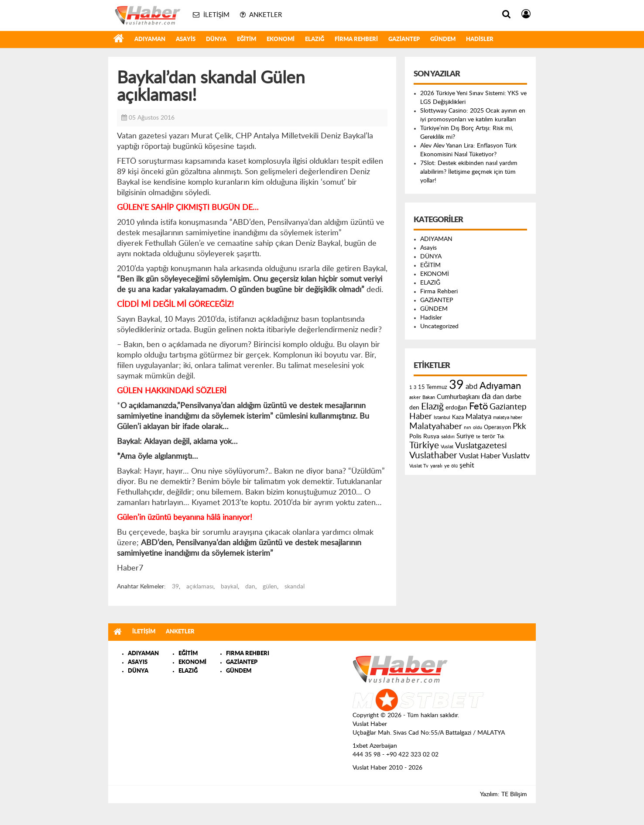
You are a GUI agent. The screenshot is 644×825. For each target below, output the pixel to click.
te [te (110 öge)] (478, 437)
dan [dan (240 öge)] (498, 397)
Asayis (186, 40)
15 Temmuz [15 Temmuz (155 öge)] (433, 387)
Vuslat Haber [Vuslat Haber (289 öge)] (480, 456)
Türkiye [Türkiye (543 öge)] (424, 445)
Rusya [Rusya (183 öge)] (431, 437)
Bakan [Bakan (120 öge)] (429, 397)
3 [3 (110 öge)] (415, 387)
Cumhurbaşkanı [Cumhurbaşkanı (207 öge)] (458, 397)
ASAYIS (138, 662)
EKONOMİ (281, 40)
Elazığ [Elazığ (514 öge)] (432, 407)
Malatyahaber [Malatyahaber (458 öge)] (436, 426)
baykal (229, 587)
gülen (270, 587)
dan (250, 587)
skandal (295, 587)
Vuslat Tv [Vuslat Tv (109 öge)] (419, 466)
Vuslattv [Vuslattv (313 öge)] (516, 456)
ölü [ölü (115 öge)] (454, 466)
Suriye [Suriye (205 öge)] (465, 436)
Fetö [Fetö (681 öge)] (478, 406)
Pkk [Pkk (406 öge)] (519, 427)
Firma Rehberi (356, 40)
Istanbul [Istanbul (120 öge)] (442, 418)
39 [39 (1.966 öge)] (456, 385)
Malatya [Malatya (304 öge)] (478, 417)
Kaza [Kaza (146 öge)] (458, 417)
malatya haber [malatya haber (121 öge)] (508, 418)
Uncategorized (439, 327)
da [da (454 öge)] (486, 396)
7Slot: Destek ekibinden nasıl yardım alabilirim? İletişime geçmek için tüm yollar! (469, 172)
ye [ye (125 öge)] (447, 466)
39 (175, 587)
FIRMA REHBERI (248, 654)
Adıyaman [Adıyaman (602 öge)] (500, 386)
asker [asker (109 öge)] (415, 397)
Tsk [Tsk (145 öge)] (501, 437)
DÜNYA (216, 40)
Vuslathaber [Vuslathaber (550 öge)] (433, 455)
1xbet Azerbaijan (375, 746)
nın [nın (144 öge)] (468, 427)
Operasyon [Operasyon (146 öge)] (497, 427)
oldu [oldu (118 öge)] (478, 428)
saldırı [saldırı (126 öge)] (448, 437)
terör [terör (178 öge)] (489, 437)
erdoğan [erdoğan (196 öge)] (456, 407)
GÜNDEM (443, 40)
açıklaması (200, 587)
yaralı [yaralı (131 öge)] (436, 466)
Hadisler (480, 40)
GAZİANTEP (404, 40)
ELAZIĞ (315, 40)
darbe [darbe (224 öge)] (514, 397)
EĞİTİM (247, 40)
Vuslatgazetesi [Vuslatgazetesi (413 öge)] (481, 446)
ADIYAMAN (150, 40)
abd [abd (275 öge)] (472, 387)
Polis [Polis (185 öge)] (415, 437)
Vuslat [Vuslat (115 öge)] (447, 447)
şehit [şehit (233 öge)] (467, 465)
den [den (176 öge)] (414, 408)
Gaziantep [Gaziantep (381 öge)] (508, 407)
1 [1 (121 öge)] (411, 387)
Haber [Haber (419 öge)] (421, 416)
